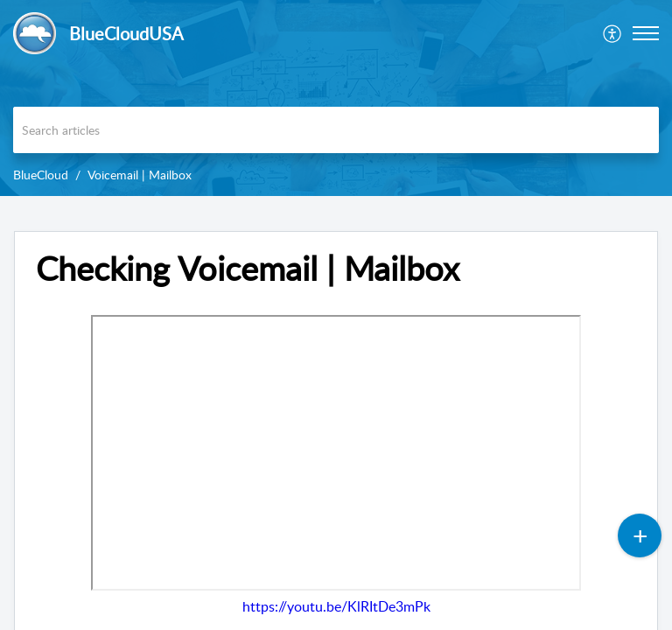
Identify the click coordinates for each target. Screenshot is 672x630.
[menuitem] (613, 33)
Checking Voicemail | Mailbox (248, 269)
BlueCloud (41, 175)
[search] (336, 130)
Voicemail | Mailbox (140, 175)
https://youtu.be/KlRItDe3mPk (336, 606)
